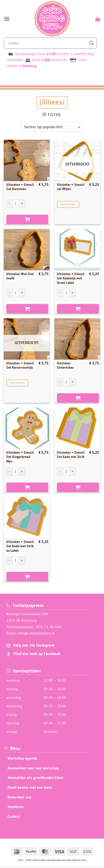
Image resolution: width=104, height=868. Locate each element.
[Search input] (47, 43)
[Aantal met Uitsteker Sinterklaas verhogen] (73, 382)
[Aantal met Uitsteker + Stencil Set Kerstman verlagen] (9, 204)
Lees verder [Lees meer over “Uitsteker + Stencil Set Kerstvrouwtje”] (17, 383)
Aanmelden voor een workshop (33, 768)
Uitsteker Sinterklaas (65, 366)
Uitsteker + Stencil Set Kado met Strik (71, 455)
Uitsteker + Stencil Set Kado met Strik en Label (20, 546)
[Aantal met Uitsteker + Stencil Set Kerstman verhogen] (22, 204)
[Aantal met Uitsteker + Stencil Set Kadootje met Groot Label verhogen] (73, 293)
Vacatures (16, 807)
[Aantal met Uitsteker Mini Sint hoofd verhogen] (22, 293)
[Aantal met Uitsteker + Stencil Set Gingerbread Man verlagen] (9, 471)
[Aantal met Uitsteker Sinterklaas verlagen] (60, 382)
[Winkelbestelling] (52, 127)
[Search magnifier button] (91, 43)
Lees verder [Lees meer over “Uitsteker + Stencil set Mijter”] (68, 204)
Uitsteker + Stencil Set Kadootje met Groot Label (71, 279)
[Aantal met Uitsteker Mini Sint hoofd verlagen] (9, 293)
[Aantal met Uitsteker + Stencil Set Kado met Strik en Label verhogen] (22, 561)
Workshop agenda (22, 758)
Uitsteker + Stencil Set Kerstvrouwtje (20, 366)
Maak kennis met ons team (30, 787)
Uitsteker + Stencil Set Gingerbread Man (20, 457)
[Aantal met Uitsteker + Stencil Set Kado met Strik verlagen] (60, 471)
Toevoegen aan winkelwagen (27, 219)
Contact (14, 817)
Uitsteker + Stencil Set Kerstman (20, 187)
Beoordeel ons (19, 797)
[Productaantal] (16, 204)
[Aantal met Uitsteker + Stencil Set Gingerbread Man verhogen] (22, 471)
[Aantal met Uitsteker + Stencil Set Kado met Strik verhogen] (73, 471)
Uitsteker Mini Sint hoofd (20, 276)
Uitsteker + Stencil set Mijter (71, 187)
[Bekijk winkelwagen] (97, 19)
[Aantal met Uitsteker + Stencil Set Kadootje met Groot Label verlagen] (60, 293)
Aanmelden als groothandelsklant (35, 778)
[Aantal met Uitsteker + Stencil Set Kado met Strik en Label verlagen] (9, 561)
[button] (7, 19)
